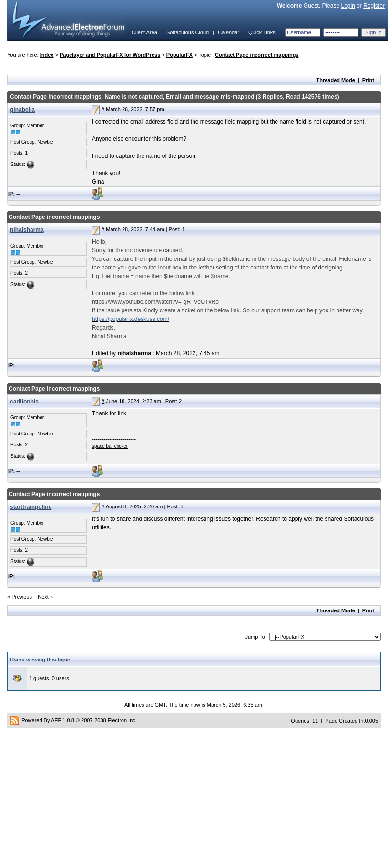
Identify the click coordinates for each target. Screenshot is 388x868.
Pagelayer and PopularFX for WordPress (110, 55)
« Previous (20, 597)
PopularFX (179, 55)
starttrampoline (31, 507)
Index (47, 55)
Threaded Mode (336, 80)
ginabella (22, 110)
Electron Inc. (122, 720)
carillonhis (24, 402)
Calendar (229, 32)
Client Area (144, 32)
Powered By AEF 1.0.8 (48, 720)
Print (368, 80)
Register (374, 6)
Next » (45, 597)
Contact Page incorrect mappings (257, 55)
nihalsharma (27, 230)
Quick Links (262, 32)
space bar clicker (110, 446)
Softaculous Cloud (188, 32)
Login (348, 6)
